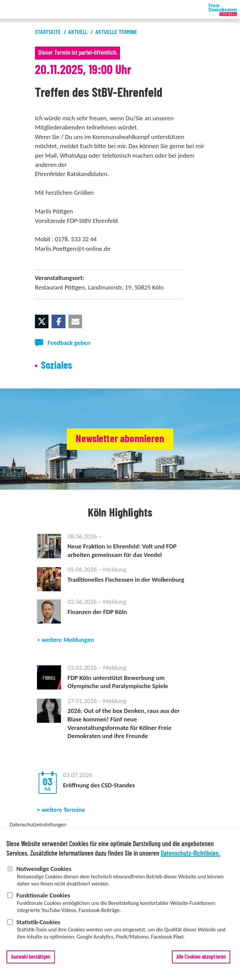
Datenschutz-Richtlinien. (191, 854)
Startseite (48, 32)
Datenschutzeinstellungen (38, 825)
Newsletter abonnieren (120, 439)
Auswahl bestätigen (31, 957)
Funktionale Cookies (43, 896)
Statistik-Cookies (38, 922)
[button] (42, 321)
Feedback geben (69, 343)
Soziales (57, 366)
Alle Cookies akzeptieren (201, 957)
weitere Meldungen (68, 640)
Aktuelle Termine (116, 32)
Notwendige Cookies (44, 869)
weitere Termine (64, 810)
